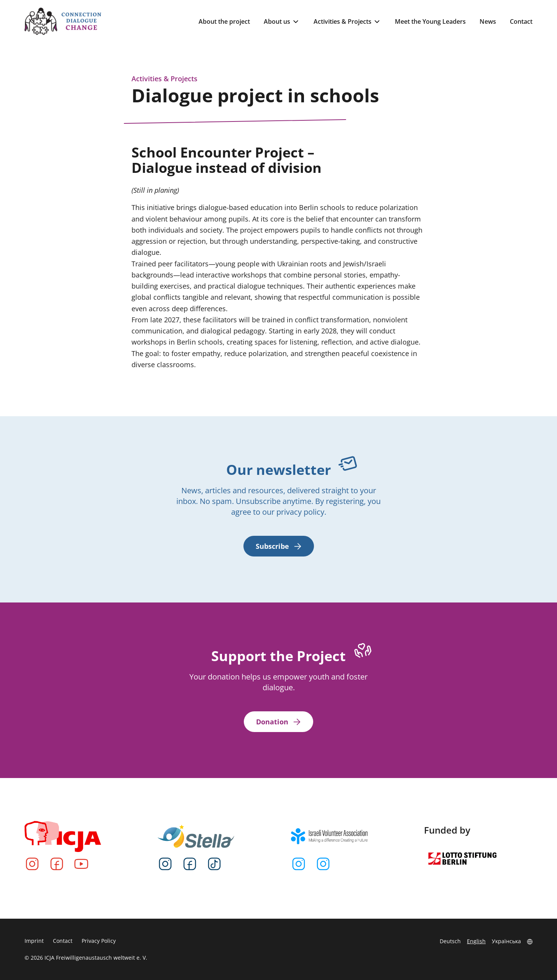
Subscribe (279, 546)
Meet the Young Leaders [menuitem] (430, 21)
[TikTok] (214, 864)
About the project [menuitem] (224, 21)
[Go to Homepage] (63, 21)
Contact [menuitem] (521, 21)
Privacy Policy (99, 941)
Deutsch (450, 941)
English (476, 941)
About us (282, 22)
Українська (506, 941)
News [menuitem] (488, 21)
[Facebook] (57, 864)
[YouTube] (81, 864)
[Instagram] (32, 864)
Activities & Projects (347, 22)
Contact (63, 941)
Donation (278, 722)
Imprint (34, 941)
